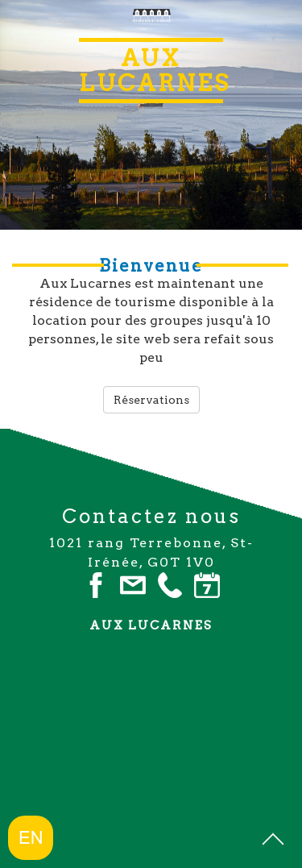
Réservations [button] (151, 400)
